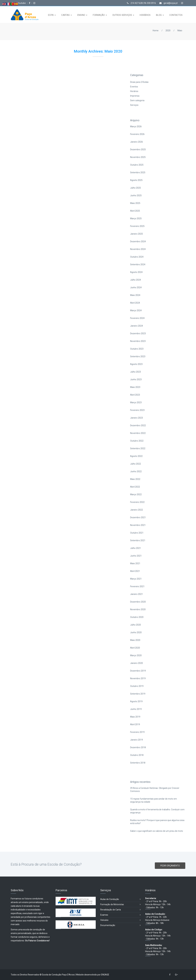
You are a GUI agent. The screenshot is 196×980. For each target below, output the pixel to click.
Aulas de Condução (120, 899)
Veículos (120, 920)
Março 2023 (136, 402)
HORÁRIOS (145, 15)
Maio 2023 (135, 387)
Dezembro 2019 (138, 671)
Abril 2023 (135, 395)
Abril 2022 (135, 487)
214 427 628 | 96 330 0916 (141, 3)
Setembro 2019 (138, 694)
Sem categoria (137, 100)
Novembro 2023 (138, 341)
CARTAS (66, 15)
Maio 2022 (135, 479)
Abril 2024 (135, 303)
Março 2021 (136, 579)
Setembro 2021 (138, 540)
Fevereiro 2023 (137, 410)
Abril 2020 (135, 648)
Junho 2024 (136, 287)
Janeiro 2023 (137, 418)
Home (156, 31)
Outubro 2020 (137, 617)
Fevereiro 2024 (137, 318)
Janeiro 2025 (137, 234)
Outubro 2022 (137, 441)
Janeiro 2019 (137, 740)
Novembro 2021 (138, 525)
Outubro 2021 (137, 533)
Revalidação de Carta (120, 910)
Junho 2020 (136, 632)
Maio (180, 31)
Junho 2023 (136, 379)
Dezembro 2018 (138, 747)
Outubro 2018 (137, 755)
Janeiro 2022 (137, 510)
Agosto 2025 (136, 180)
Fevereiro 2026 (137, 134)
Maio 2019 (135, 717)
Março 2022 (136, 494)
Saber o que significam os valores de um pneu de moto (157, 831)
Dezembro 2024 (138, 241)
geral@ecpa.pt (169, 3)
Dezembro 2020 (138, 602)
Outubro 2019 (137, 686)
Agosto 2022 (136, 456)
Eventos (134, 87)
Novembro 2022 (138, 433)
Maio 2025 (135, 203)
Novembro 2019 (138, 678)
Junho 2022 (136, 471)
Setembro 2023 (138, 356)
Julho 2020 (136, 625)
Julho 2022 (136, 464)
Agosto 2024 (136, 272)
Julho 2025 (136, 188)
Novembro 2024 (138, 249)
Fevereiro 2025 (137, 226)
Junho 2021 (136, 556)
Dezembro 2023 (138, 333)
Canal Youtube (19, 3)
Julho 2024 (136, 280)
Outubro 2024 (137, 257)
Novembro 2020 (138, 609)
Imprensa (135, 96)
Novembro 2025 (138, 157)
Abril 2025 (135, 211)
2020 (168, 31)
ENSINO (82, 15)
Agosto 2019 (136, 701)
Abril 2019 (135, 724)
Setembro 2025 (138, 172)
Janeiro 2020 (137, 663)
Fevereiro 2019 (137, 732)
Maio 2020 (135, 640)
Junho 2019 (136, 709)
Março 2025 (136, 218)
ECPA (51, 15)
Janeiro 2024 (137, 326)
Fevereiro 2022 (137, 502)
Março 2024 (136, 310)
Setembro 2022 (138, 448)
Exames (120, 915)
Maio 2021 (135, 563)
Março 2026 (136, 126)
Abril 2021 (135, 571)
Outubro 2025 (137, 165)
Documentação (120, 925)
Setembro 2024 (138, 264)
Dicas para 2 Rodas (139, 82)
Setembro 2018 (138, 763)
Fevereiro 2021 (137, 586)
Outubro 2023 (137, 349)
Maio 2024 (135, 295)
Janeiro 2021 (137, 594)
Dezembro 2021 (138, 517)
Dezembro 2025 (138, 149)
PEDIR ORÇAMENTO (170, 866)
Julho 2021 (136, 548)
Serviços (134, 105)
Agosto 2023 (136, 364)
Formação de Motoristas (120, 904)
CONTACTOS (176, 15)
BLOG (159, 15)
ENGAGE (105, 975)
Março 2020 (136, 655)
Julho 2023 (136, 372)
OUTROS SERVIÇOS (123, 15)
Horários (134, 91)
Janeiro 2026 (137, 142)
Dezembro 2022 (138, 425)
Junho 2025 (136, 195)
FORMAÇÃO (99, 15)
